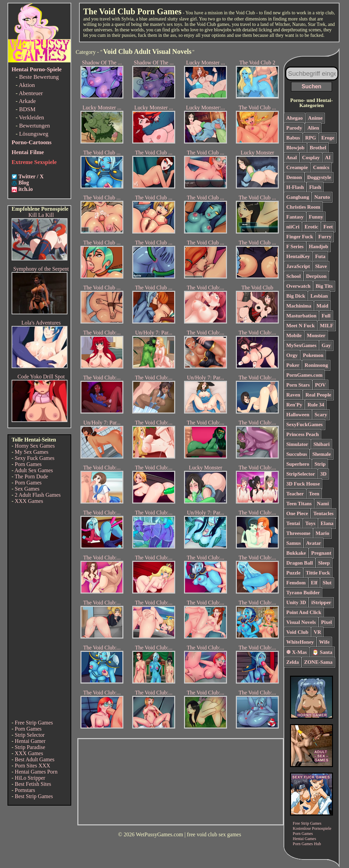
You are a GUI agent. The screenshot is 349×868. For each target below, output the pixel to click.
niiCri (293, 227)
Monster (316, 335)
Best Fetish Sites (33, 784)
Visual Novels (301, 622)
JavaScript (298, 266)
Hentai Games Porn (36, 772)
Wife (324, 642)
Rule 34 (316, 405)
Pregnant (321, 553)
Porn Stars (298, 385)
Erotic (312, 227)
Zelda (293, 662)
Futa (320, 256)
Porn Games (28, 464)
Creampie (297, 167)
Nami (323, 504)
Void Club (297, 632)
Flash (315, 187)
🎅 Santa (322, 652)
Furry (325, 237)
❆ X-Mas (297, 652)
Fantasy (295, 217)
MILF (327, 326)
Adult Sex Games (34, 470)
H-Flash (295, 187)
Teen (314, 494)
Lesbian (319, 296)
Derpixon (316, 276)
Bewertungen (35, 126)
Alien (313, 128)
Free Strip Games (34, 723)
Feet (328, 227)
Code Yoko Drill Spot (41, 377)
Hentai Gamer (30, 741)
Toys (310, 523)
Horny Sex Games (35, 446)
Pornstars (25, 790)
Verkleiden (32, 117)
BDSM (27, 109)
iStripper (321, 602)
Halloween (298, 415)
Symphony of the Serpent (41, 269)
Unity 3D (296, 602)
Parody (294, 128)
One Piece (297, 513)
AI (328, 158)
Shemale (321, 454)
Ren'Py (294, 405)
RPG (311, 138)
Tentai (293, 523)
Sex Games (27, 489)
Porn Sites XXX (32, 766)
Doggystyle (319, 177)
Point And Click (304, 612)
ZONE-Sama (318, 662)
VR (317, 632)
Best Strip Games (34, 796)
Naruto (322, 197)
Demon (294, 177)
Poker (293, 365)
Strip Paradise (30, 747)
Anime (315, 118)
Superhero (298, 464)
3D (323, 474)
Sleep (324, 563)
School (294, 276)
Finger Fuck (300, 237)
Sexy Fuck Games (34, 458)
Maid (322, 306)
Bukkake (296, 553)
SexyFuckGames (305, 424)
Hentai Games (304, 839)
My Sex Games (32, 452)
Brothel (318, 148)
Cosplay (311, 158)
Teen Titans (299, 504)
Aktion (27, 85)
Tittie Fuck (318, 573)
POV (320, 385)
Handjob (318, 246)
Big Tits (324, 286)
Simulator (297, 444)
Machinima (299, 306)
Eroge (328, 138)
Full (326, 316)
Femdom (296, 583)
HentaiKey (298, 256)
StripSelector (301, 474)
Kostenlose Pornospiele (312, 828)
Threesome (298, 533)
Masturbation (301, 316)
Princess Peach (302, 434)
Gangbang (298, 197)
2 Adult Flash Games (38, 495)
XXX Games (29, 501)
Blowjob (295, 148)
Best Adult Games (34, 759)
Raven (293, 395)
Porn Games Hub (307, 844)
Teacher (295, 494)
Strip (320, 464)
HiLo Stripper (30, 778)
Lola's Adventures (41, 323)
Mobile (294, 335)
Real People (318, 395)
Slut (327, 583)
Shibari (322, 444)
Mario (322, 533)
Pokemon (313, 355)
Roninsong (316, 365)
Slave (321, 266)
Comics (321, 167)
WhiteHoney (300, 642)
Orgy (292, 355)
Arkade (27, 101)
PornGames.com (304, 375)
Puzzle (293, 573)
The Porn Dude (31, 476)
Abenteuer (31, 93)
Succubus (297, 454)
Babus (293, 138)
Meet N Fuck (300, 326)
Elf (314, 583)
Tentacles (323, 513)
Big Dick (296, 296)
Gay (326, 345)
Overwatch (298, 286)
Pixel (327, 622)
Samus (294, 543)
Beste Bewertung (39, 77)
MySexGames (301, 345)
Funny (316, 217)
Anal (292, 158)
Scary (321, 415)
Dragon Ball (300, 563)
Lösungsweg (34, 134)
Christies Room (303, 207)
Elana (327, 523)
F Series (295, 246)
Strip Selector (30, 735)
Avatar (314, 543)
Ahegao (294, 118)
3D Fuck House (303, 484)
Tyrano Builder (303, 593)
